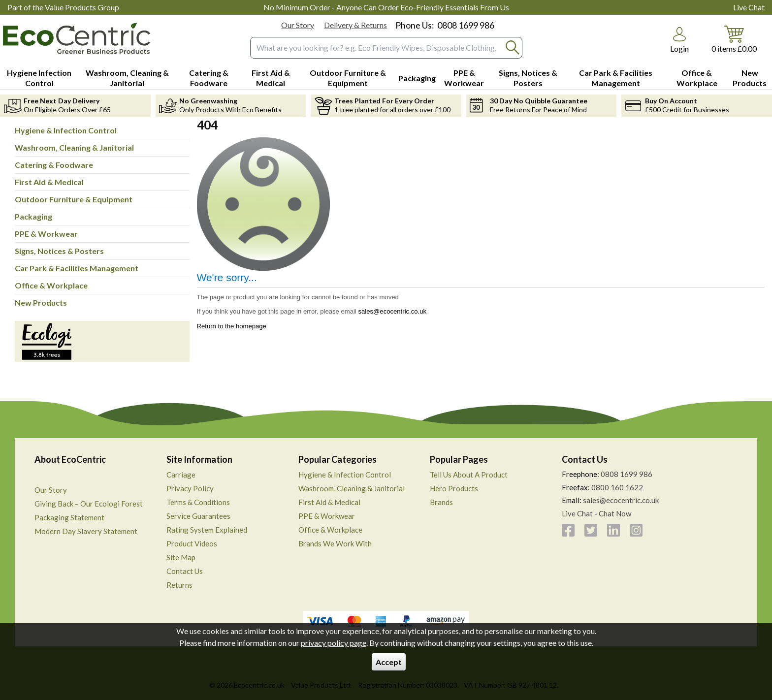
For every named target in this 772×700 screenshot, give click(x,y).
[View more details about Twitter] (591, 530)
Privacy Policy (190, 488)
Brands (441, 502)
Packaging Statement (69, 517)
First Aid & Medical (49, 182)
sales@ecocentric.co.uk (392, 311)
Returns (179, 585)
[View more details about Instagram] (636, 530)
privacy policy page (334, 643)
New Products (41, 302)
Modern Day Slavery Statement (86, 531)
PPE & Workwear (46, 234)
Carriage (181, 475)
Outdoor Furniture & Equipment (74, 199)
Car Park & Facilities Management (77, 268)
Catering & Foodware (54, 165)
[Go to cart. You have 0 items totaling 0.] (734, 39)
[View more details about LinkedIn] (613, 530)
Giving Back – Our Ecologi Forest (89, 504)
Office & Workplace (51, 285)
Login (679, 48)
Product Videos (192, 543)
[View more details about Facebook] (568, 530)
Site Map (181, 557)
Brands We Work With (335, 543)
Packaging (33, 216)
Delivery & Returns (355, 25)
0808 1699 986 (466, 25)
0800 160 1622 (617, 487)
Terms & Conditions (198, 502)
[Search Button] (513, 48)
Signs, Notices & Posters (59, 251)
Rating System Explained (207, 530)
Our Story (298, 25)
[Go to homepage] (77, 38)
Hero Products (454, 488)
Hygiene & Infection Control (66, 130)
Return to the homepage (232, 326)
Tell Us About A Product (469, 475)
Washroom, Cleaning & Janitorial (74, 147)
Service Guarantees (198, 516)
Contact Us (185, 571)
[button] (679, 40)
